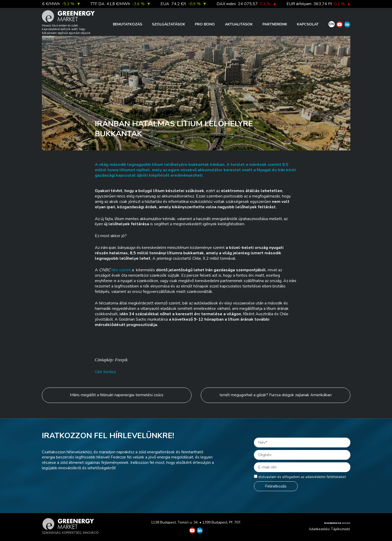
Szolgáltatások (168, 24)
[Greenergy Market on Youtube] (340, 24)
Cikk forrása (105, 372)
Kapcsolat (308, 24)
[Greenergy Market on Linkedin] (347, 24)
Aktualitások (239, 24)
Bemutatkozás (127, 24)
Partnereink (275, 24)
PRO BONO (205, 24)
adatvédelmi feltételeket (326, 477)
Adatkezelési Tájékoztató (329, 529)
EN (332, 24)
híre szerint (121, 270)
